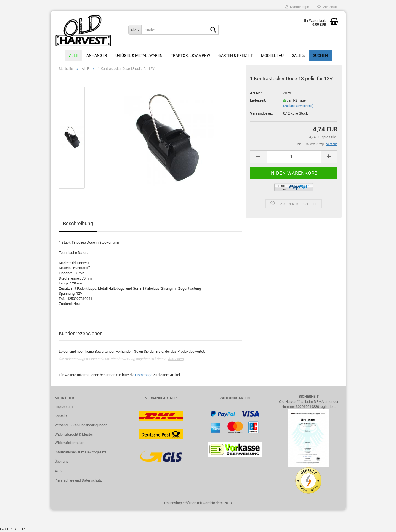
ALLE (74, 55)
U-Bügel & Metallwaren (139, 55)
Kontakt (61, 416)
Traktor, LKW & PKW (190, 55)
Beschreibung (78, 223)
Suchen (320, 55)
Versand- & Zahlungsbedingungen (81, 425)
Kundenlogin (297, 7)
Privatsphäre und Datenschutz (78, 480)
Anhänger (97, 55)
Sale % (298, 55)
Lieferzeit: (258, 100)
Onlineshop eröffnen (180, 503)
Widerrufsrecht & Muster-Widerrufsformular (74, 439)
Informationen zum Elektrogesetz (80, 452)
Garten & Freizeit (236, 55)
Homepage (144, 375)
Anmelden (176, 359)
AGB (58, 471)
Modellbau (272, 55)
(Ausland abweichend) (298, 106)
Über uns (62, 461)
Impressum (64, 407)
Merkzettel (327, 7)
